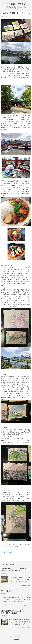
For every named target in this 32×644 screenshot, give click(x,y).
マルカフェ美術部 (7, 552)
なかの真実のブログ (16, 4)
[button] (30, 13)
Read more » (26, 586)
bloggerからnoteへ (8, 591)
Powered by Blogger (16, 636)
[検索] (30, 5)
